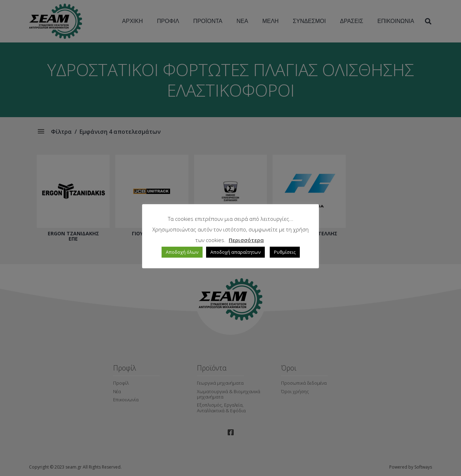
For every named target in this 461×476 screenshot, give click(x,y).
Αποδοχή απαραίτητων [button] (235, 252)
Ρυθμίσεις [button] (285, 252)
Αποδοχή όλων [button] (182, 252)
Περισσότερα (246, 240)
